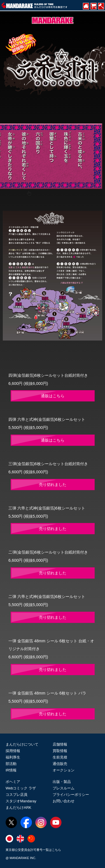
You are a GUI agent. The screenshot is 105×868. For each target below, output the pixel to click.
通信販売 (60, 764)
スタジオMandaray (21, 801)
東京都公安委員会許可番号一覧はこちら (33, 850)
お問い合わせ (64, 801)
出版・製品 (62, 782)
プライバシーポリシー (71, 795)
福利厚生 (13, 757)
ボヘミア (13, 782)
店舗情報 (60, 744)
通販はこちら (53, 396)
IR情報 (11, 770)
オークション (64, 770)
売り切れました (53, 485)
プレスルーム (64, 788)
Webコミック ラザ (21, 788)
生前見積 (60, 757)
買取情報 (60, 751)
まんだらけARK (18, 808)
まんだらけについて (22, 744)
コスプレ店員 (17, 795)
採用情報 (13, 751)
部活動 (11, 764)
